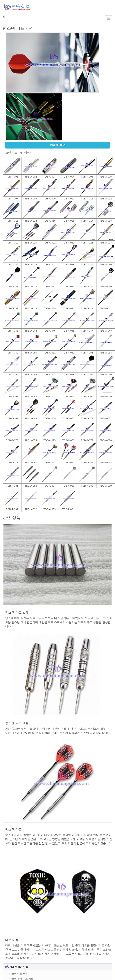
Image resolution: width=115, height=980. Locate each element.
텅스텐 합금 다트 (19, 967)
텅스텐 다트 (13, 829)
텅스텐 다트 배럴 (17, 723)
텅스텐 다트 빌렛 (17, 613)
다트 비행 (12, 940)
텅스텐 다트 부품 (19, 974)
